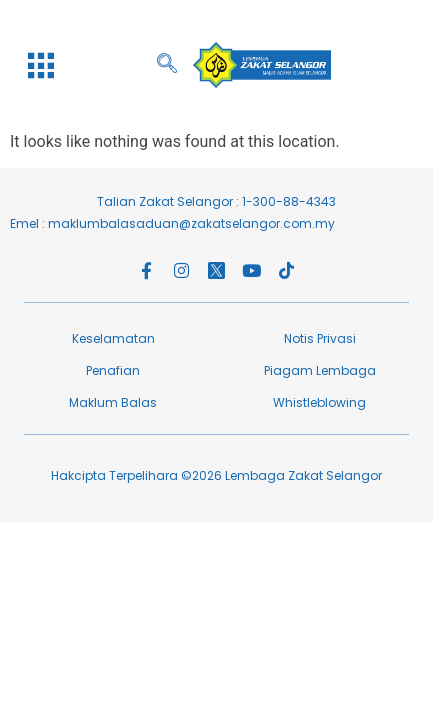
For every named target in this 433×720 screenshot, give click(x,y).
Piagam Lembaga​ (320, 370)
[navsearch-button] (177, 65)
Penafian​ (113, 370)
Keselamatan (113, 338)
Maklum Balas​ (113, 402)
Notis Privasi (320, 338)
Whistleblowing (319, 402)
